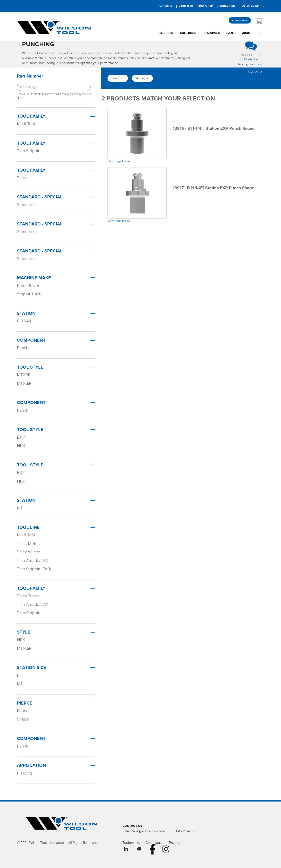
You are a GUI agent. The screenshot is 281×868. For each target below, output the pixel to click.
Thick (22, 178)
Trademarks (131, 843)
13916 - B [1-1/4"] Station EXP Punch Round (214, 128)
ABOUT (247, 33)
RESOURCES (212, 33)
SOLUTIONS (188, 33)
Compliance (154, 843)
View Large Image (119, 161)
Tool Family (31, 116)
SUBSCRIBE (227, 6)
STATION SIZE (31, 668)
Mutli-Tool (26, 124)
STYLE (24, 632)
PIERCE (25, 703)
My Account (240, 20)
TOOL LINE (28, 527)
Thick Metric (28, 544)
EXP (21, 437)
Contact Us (186, 6)
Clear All (255, 72)
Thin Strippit (28, 151)
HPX (21, 446)
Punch (23, 348)
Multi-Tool (26, 535)
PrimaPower (28, 286)
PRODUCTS (165, 33)
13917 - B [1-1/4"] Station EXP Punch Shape (213, 188)
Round (23, 711)
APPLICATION (31, 765)
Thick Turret (28, 596)
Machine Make (34, 278)
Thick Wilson (29, 552)
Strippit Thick (29, 294)
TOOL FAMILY (31, 588)
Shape (23, 719)
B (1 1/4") (24, 321)
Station (26, 313)
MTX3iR (24, 383)
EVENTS (231, 33)
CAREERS (166, 6)
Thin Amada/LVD (33, 561)
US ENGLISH (250, 6)
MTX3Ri (24, 375)
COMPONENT (31, 739)
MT (20, 508)
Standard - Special (40, 197)
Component (31, 340)
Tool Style (30, 367)
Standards (26, 205)
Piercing (25, 773)
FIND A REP (205, 6)
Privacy (174, 843)
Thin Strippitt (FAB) (34, 569)
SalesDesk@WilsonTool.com (144, 831)
